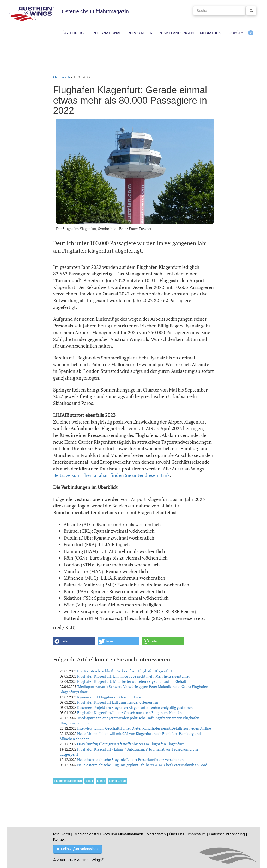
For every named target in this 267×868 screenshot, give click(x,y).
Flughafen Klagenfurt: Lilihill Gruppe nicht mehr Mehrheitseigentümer (133, 676)
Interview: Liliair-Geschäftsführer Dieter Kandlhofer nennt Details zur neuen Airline (144, 728)
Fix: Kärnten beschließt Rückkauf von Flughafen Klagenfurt (125, 671)
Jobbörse (237, 33)
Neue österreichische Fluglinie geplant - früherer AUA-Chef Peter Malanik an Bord (142, 765)
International (107, 33)
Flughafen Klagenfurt (68, 781)
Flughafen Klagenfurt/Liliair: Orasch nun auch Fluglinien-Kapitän (129, 713)
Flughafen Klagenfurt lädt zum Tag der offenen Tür (118, 702)
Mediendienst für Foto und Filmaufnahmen (109, 834)
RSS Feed (62, 834)
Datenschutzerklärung (227, 834)
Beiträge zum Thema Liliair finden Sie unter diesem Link (111, 475)
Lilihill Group (117, 781)
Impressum (197, 834)
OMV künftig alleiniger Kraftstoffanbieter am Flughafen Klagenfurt (130, 744)
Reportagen (140, 33)
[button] (74, 641)
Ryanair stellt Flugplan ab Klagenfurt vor (109, 697)
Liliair (89, 781)
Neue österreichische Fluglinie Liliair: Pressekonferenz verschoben (130, 759)
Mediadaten (156, 834)
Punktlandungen (176, 33)
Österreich (75, 33)
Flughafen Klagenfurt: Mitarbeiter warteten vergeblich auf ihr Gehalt (132, 681)
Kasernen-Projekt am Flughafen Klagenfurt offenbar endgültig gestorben (135, 707)
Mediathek (210, 33)
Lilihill (101, 781)
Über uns (177, 834)
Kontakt (59, 839)
